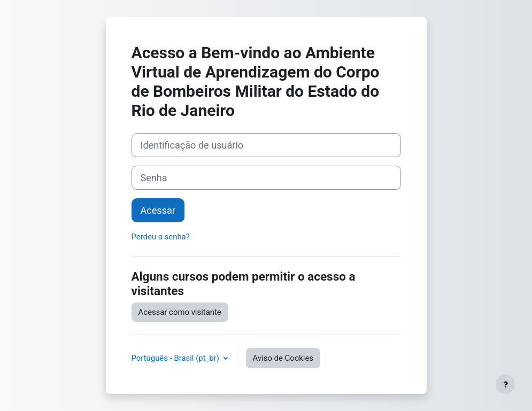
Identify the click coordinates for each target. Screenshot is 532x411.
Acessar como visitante (180, 312)
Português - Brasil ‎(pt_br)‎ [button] (176, 358)
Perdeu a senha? (161, 237)
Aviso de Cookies (283, 358)
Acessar (158, 210)
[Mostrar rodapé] (505, 384)
